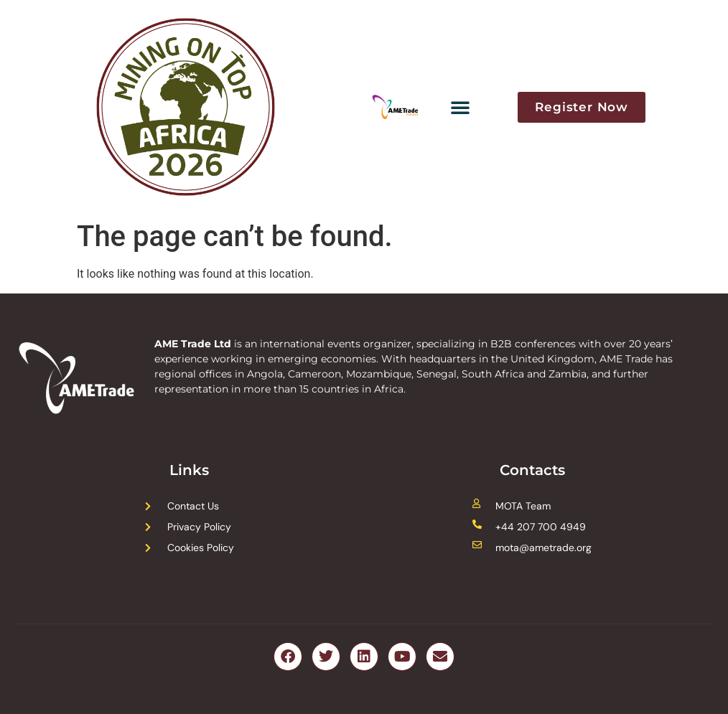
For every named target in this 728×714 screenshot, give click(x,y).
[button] (460, 107)
